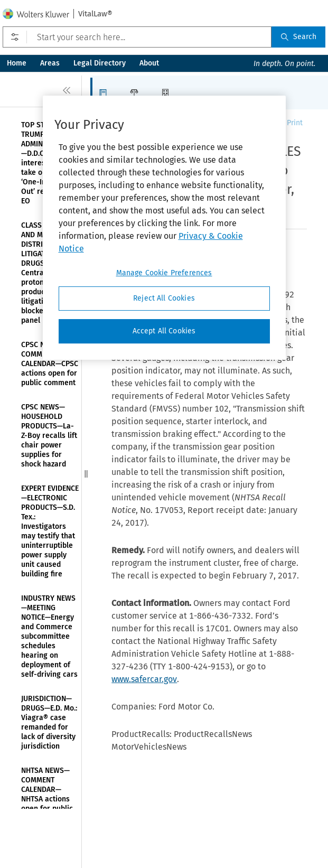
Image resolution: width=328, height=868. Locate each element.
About (149, 63)
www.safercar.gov (144, 679)
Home (17, 63)
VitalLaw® (95, 14)
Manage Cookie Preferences (164, 273)
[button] (106, 92)
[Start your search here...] (137, 37)
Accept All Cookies (164, 331)
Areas (50, 63)
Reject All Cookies (164, 299)
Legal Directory (100, 63)
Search (298, 37)
